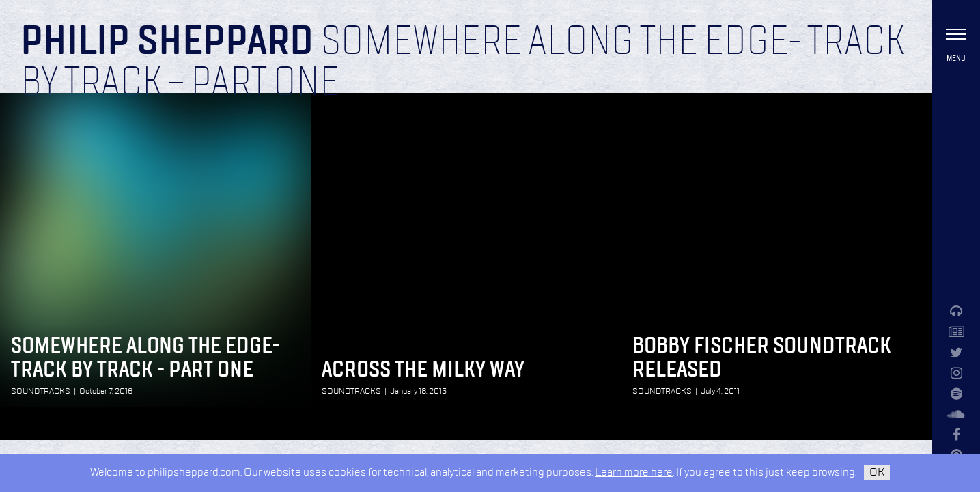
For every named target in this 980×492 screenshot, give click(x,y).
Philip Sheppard (167, 42)
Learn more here (634, 473)
